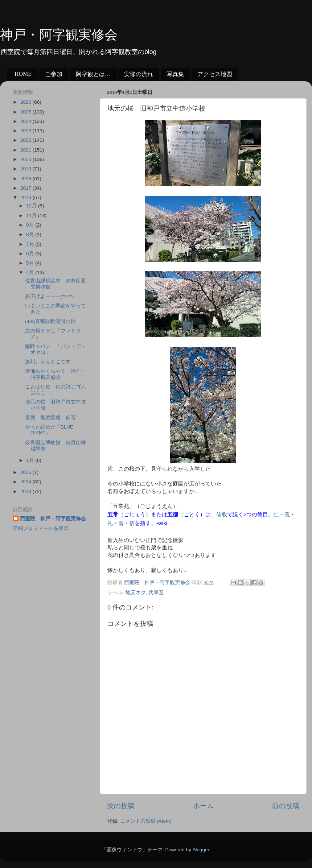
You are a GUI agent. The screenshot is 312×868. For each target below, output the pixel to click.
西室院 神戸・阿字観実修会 (53, 519)
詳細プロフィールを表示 (41, 528)
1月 (31, 460)
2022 (26, 140)
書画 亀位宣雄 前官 (50, 418)
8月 (31, 234)
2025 (26, 112)
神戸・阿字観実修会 (59, 35)
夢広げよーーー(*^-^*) (50, 296)
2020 (26, 159)
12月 (32, 206)
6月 (31, 254)
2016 (26, 197)
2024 (26, 121)
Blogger (201, 850)
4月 (31, 272)
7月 (31, 244)
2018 (26, 179)
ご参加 (54, 74)
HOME (23, 74)
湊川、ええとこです (48, 362)
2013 (26, 491)
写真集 (175, 74)
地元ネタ (136, 593)
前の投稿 (286, 806)
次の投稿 (121, 806)
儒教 (222, 514)
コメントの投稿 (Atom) (146, 821)
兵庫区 (156, 593)
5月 (31, 263)
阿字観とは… (93, 74)
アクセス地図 (215, 74)
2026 (26, 102)
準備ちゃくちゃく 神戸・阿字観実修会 (56, 374)
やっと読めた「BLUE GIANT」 (49, 430)
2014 (26, 482)
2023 (26, 131)
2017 (26, 188)
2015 (26, 472)
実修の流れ (139, 74)
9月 (31, 225)
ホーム (203, 806)
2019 (26, 169)
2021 (26, 150)
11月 (32, 216)
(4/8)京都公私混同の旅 (50, 321)
